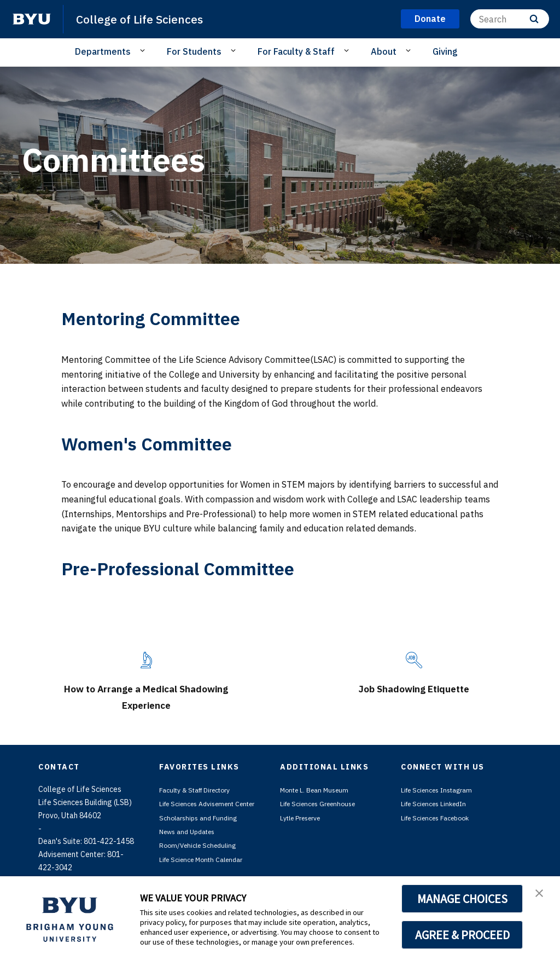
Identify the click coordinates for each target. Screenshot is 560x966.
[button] (542, 896)
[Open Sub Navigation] (144, 51)
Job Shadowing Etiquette (414, 687)
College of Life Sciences (148, 19)
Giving (445, 51)
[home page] (32, 19)
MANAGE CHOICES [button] (462, 899)
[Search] (510, 19)
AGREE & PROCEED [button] (462, 935)
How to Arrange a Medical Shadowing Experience (146, 696)
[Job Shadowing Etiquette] (414, 660)
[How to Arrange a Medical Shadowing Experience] (146, 660)
